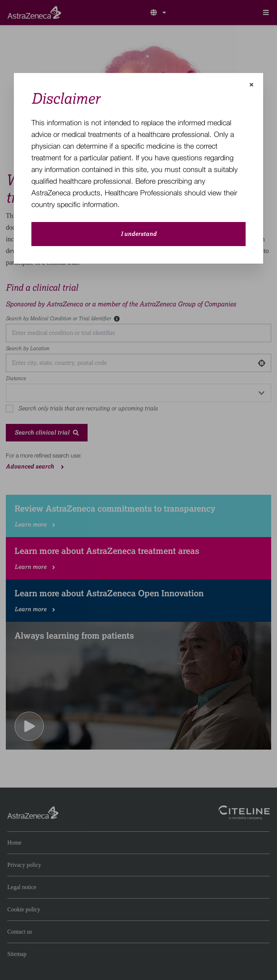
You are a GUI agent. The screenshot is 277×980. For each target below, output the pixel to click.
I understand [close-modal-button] (139, 234)
